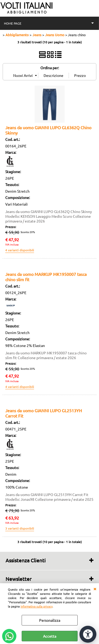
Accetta (50, 636)
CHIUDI (95, 589)
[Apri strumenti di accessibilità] (88, 634)
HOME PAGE (13, 23)
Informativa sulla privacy (37, 606)
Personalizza (50, 620)
